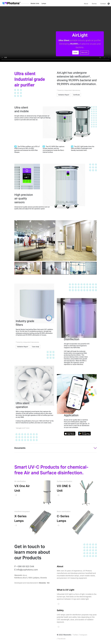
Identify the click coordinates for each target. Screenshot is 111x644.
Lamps (44, 3)
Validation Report (64, 95)
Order (75, 52)
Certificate (76, 95)
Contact (103, 4)
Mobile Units (35, 3)
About (86, 4)
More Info (84, 52)
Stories (94, 4)
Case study (36, 347)
